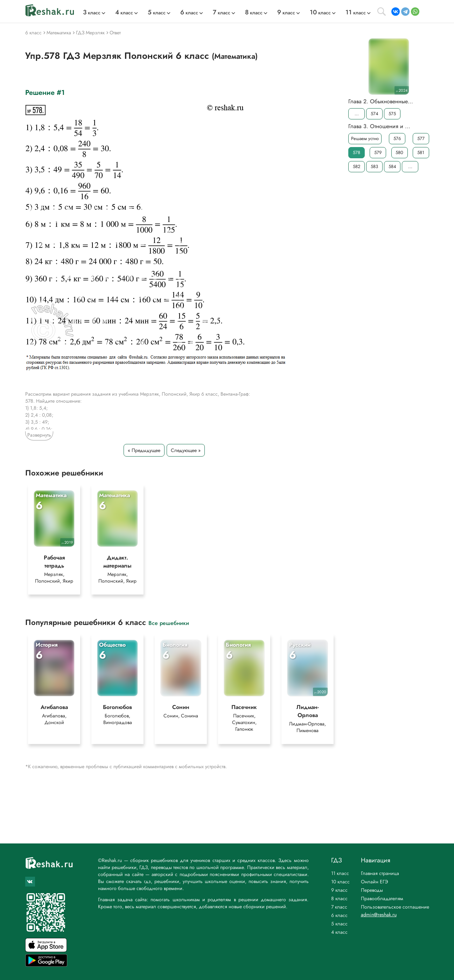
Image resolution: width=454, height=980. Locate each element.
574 (374, 114)
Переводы (372, 890)
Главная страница (380, 873)
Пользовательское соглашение (395, 907)
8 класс (339, 898)
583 (374, 166)
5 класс (339, 924)
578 (357, 152)
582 (357, 166)
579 (378, 152)
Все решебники (169, 623)
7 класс (339, 907)
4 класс (339, 932)
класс (92, 13)
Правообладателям (382, 898)
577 (421, 138)
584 (392, 166)
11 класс (340, 873)
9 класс (339, 890)
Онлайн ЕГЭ (375, 882)
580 (399, 152)
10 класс (340, 882)
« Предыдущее (144, 450)
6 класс (339, 915)
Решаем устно (365, 138)
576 (397, 138)
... (356, 114)
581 (421, 152)
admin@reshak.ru (379, 915)
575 (392, 114)
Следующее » (186, 450)
